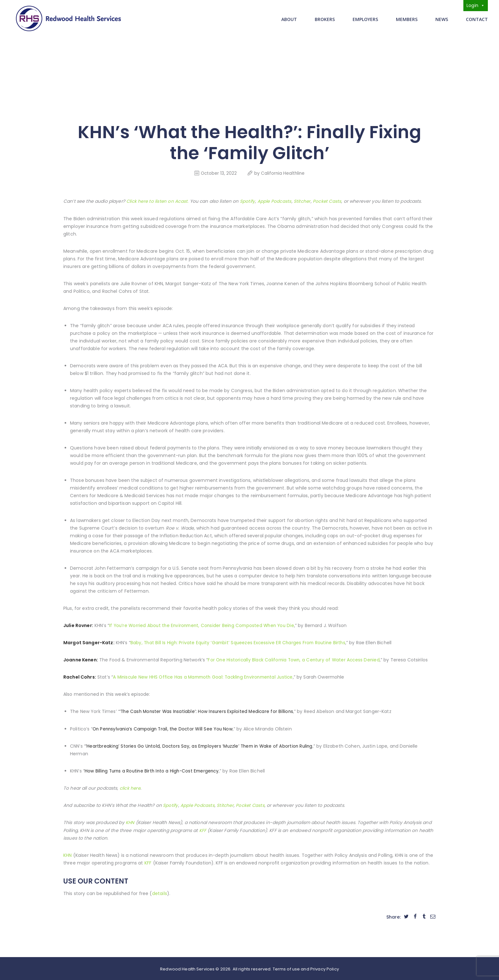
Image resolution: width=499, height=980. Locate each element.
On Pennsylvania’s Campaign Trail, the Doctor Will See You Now (164, 728)
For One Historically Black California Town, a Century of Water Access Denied (295, 659)
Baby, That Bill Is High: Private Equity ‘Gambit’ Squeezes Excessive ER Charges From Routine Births (239, 642)
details (160, 892)
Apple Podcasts (275, 201)
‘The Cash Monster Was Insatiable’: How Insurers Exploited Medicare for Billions (207, 711)
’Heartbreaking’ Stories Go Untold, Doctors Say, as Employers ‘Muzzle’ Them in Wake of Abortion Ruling (200, 745)
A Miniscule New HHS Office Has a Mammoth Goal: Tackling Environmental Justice (205, 676)
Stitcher (303, 201)
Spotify (248, 201)
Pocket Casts (328, 201)
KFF (203, 829)
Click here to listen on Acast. (158, 201)
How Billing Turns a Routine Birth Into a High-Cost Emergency (153, 770)
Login (476, 5)
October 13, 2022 (218, 173)
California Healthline (283, 173)
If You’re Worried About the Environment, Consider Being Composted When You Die (204, 625)
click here (130, 787)
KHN (130, 821)
